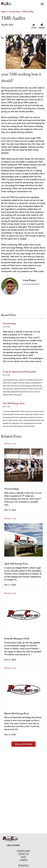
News (4, 11)
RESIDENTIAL (23, 865)
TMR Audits (28, 11)
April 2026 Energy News (14, 403)
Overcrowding (9, 323)
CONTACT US (23, 854)
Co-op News (14, 11)
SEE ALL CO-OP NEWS (24, 744)
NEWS (23, 857)
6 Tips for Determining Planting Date (19, 372)
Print (34, 26)
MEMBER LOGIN (23, 851)
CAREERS (23, 860)
